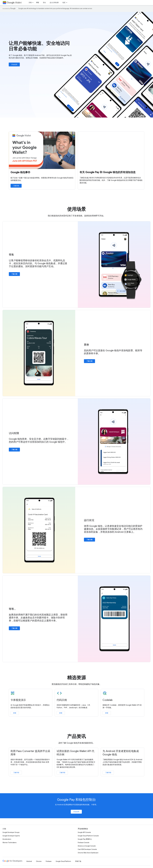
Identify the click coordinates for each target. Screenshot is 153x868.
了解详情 (16, 186)
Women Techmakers (10, 843)
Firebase (49, 861)
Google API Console (84, 832)
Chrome (39, 861)
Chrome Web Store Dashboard (88, 853)
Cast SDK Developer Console (87, 849)
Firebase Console (84, 843)
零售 (11, 255)
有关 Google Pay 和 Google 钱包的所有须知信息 (108, 172)
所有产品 (78, 861)
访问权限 (14, 433)
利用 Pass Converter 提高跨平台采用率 (30, 753)
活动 (44, 3)
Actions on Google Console (87, 846)
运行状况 (89, 520)
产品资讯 (76, 736)
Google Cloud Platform (63, 861)
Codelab (108, 700)
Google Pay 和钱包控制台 (76, 800)
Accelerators (7, 839)
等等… (12, 609)
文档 (30, 3)
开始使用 (14, 64)
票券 (87, 345)
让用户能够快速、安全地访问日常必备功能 (39, 46)
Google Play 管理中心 (85, 839)
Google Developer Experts (11, 836)
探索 (15, 713)
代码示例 (62, 700)
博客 (38, 3)
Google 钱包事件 (20, 172)
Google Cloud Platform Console (88, 836)
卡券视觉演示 (18, 700)
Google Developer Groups (11, 832)
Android (29, 861)
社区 (64, 3)
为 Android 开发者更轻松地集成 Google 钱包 (121, 753)
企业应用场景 (54, 3)
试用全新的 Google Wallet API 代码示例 (75, 753)
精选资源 (76, 678)
